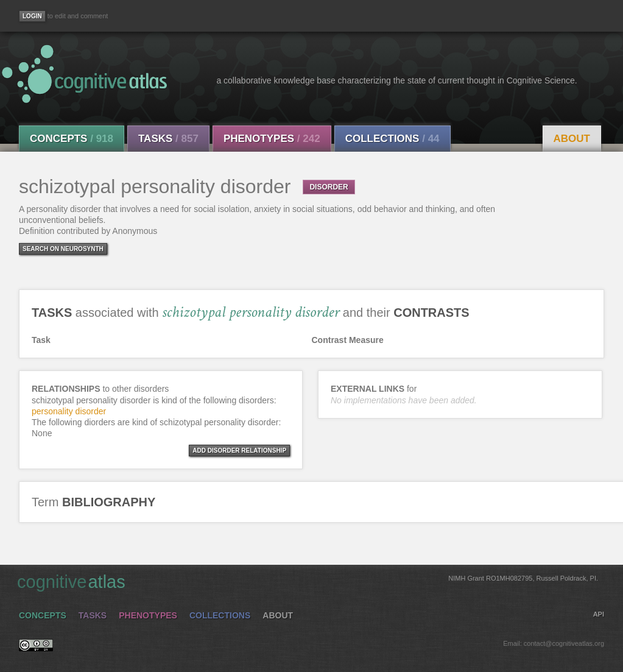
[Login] (32, 16)
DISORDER (329, 187)
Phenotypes (272, 139)
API (599, 614)
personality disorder (69, 411)
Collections (392, 139)
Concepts (72, 139)
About (572, 139)
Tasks (168, 139)
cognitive (308, 581)
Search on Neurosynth (63, 249)
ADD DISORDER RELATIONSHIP (239, 451)
